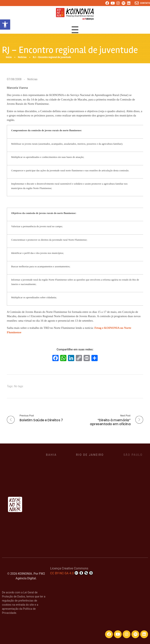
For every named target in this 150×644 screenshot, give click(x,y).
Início (9, 57)
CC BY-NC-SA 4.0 (72, 573)
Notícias (22, 57)
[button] (5, 25)
